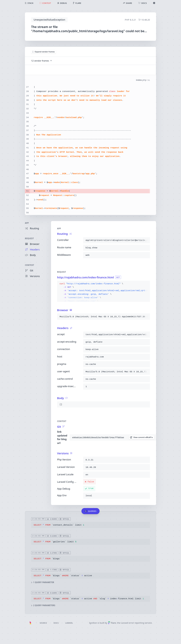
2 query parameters (43, 606)
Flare (112, 623)
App (27, 223)
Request (29, 239)
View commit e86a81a (141, 437)
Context (30, 265)
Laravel (69, 623)
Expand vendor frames (44, 52)
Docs (56, 623)
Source (43, 623)
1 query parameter (43, 582)
